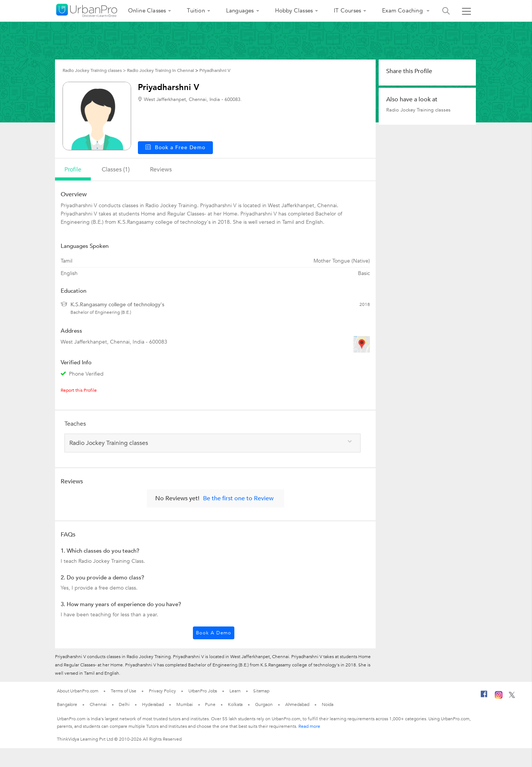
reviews (161, 170)
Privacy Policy (162, 691)
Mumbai (184, 704)
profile (73, 170)
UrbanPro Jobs (203, 691)
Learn (235, 691)
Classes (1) (116, 170)
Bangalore (67, 704)
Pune (210, 704)
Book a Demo (214, 633)
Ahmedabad (297, 704)
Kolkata (235, 704)
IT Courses (347, 11)
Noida (328, 704)
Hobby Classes (294, 11)
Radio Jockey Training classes (418, 110)
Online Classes (147, 11)
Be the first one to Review (238, 498)
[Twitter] (512, 697)
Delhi (124, 704)
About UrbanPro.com (78, 691)
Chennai (98, 704)
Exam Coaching (403, 11)
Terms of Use (124, 691)
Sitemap (261, 691)
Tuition (196, 11)
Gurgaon (264, 704)
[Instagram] (499, 697)
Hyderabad (153, 704)
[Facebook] (484, 697)
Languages (240, 11)
